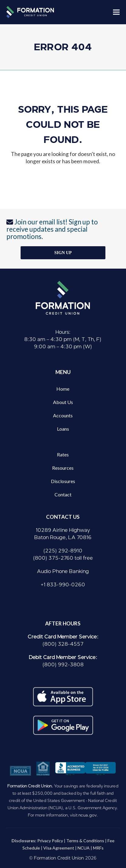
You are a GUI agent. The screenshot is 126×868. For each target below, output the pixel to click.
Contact (63, 494)
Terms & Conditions (85, 841)
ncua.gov (88, 815)
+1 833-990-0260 (63, 585)
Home (63, 389)
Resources (63, 468)
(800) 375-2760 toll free (63, 558)
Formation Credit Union (59, 858)
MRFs (98, 848)
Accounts (63, 415)
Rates (63, 454)
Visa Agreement (59, 848)
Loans (63, 429)
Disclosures (63, 481)
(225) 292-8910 (63, 551)
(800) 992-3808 (63, 665)
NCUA (84, 848)
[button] (116, 12)
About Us (63, 402)
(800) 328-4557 (63, 644)
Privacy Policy (50, 841)
